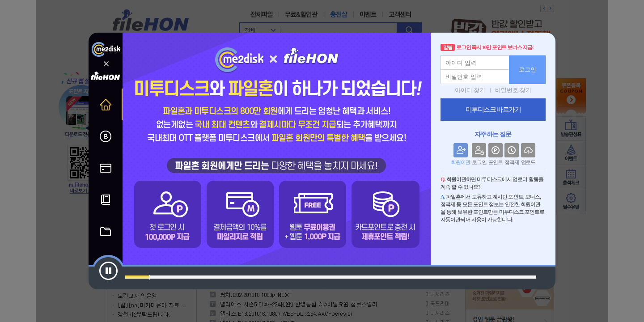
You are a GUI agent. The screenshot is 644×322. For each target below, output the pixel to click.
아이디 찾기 (470, 90)
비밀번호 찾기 (513, 90)
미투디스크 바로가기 (493, 110)
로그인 (527, 70)
